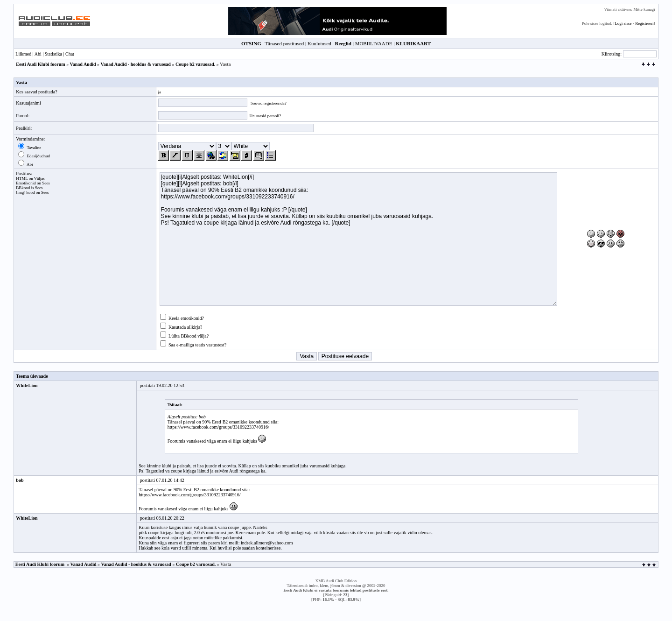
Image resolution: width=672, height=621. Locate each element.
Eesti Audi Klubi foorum (40, 64)
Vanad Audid (83, 64)
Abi (38, 54)
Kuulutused (319, 43)
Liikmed (23, 54)
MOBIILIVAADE (374, 43)
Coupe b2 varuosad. (195, 64)
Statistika (53, 54)
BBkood (23, 188)
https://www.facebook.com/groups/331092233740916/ (218, 427)
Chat (70, 54)
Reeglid (343, 43)
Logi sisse (623, 23)
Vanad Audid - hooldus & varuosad (136, 64)
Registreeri (644, 23)
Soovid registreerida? (269, 103)
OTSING (251, 43)
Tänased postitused (284, 43)
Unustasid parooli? (266, 116)
